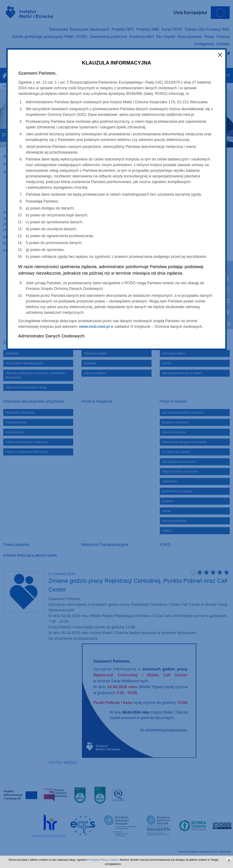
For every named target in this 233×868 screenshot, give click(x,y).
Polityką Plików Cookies (104, 860)
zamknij (229, 860)
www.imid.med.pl (94, 327)
